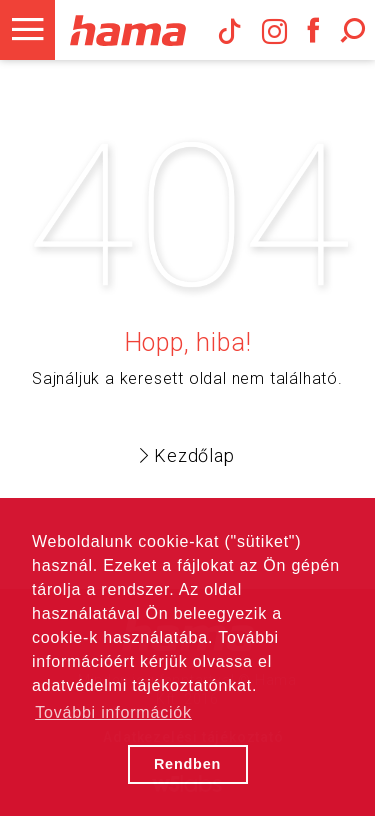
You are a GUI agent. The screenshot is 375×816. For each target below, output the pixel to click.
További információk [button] (113, 712)
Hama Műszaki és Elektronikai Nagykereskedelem (127, 30)
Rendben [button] (187, 764)
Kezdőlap (187, 455)
